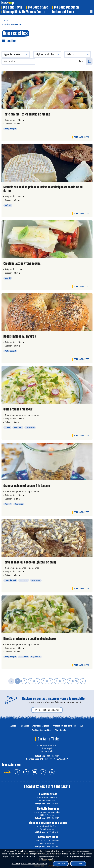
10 (76, 681)
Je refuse (61, 864)
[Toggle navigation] (91, 12)
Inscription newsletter (47, 710)
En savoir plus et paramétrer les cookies (29, 864)
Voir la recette (81, 137)
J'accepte (78, 864)
